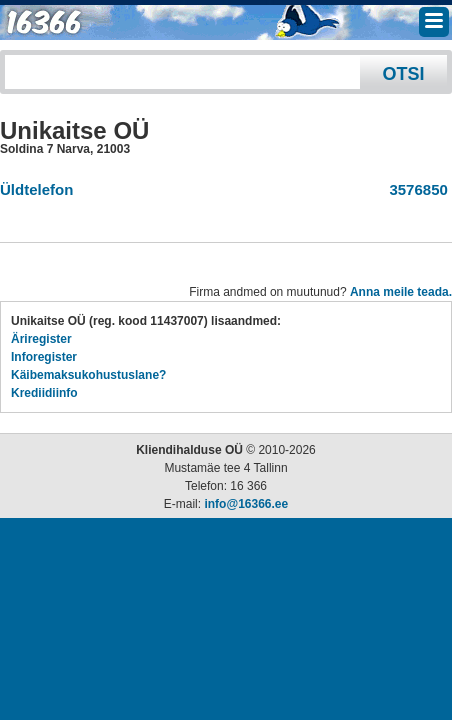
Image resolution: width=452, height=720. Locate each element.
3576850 (414, 189)
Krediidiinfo (44, 393)
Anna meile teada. (401, 292)
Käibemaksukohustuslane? (88, 375)
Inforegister (44, 357)
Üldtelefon (36, 189)
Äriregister (41, 339)
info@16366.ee (246, 504)
